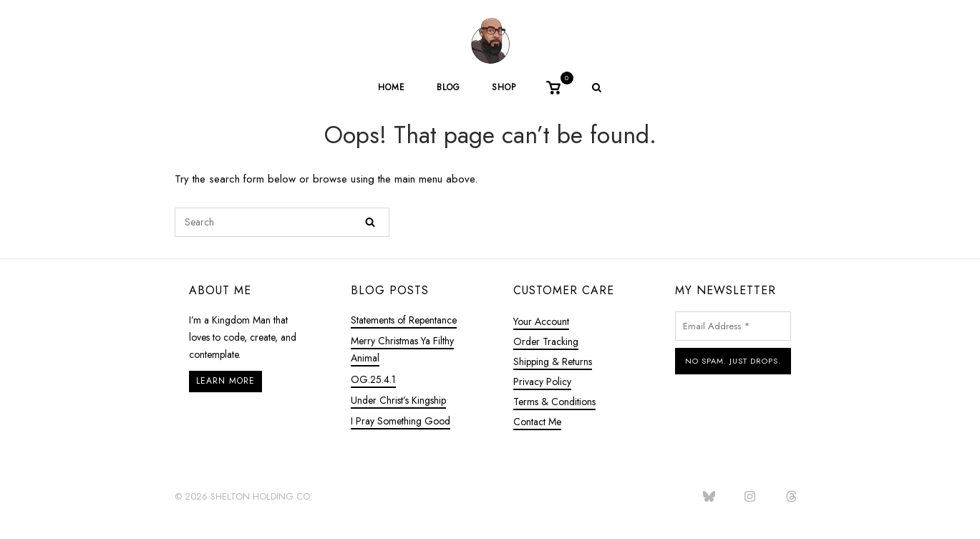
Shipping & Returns (553, 361)
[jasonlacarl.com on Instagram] (750, 497)
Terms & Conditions (554, 402)
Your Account (541, 321)
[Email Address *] (733, 326)
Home (392, 87)
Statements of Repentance (404, 320)
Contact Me (537, 422)
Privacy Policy (542, 382)
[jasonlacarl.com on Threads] (791, 497)
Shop (504, 87)
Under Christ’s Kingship (398, 400)
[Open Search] (597, 89)
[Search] (370, 222)
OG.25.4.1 (373, 379)
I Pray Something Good (401, 421)
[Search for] (282, 222)
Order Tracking (546, 341)
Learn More (225, 381)
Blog (448, 87)
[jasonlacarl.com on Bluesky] (709, 497)
